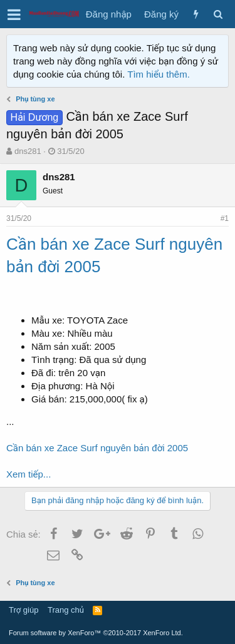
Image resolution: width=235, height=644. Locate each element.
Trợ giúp (23, 610)
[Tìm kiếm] (218, 14)
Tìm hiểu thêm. (159, 74)
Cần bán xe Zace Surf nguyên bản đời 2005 (97, 448)
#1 (225, 218)
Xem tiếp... (29, 474)
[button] (14, 14)
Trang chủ (66, 610)
